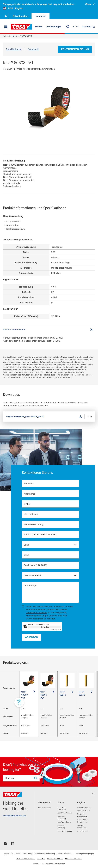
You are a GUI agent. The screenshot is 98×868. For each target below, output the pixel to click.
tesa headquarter (45, 807)
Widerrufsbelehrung (55, 858)
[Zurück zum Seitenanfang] (93, 794)
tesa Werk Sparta (64, 822)
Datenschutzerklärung (24, 854)
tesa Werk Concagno (62, 808)
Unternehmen (31, 514)
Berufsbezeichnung (34, 524)
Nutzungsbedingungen (85, 854)
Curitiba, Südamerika (82, 827)
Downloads (33, 49)
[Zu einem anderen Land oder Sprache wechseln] (76, 27)
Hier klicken (45, 627)
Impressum (9, 854)
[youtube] (13, 844)
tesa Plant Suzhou (65, 813)
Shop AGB (41, 858)
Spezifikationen (14, 49)
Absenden (32, 637)
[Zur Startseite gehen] (6, 16)
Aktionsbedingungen (73, 858)
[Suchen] (68, 27)
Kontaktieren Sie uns (75, 49)
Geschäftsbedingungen (26, 858)
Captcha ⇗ (55, 630)
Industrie (41, 16)
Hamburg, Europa (84, 807)
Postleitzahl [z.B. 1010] (36, 565)
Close (90, 4)
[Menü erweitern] (6, 27)
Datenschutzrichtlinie (36, 613)
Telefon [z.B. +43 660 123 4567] (41, 535)
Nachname (30, 494)
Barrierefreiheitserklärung (45, 854)
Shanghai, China (84, 810)
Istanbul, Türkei (83, 831)
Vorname (29, 484)
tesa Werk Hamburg (62, 827)
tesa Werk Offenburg (62, 817)
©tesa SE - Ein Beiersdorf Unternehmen (49, 864)
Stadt (27, 555)
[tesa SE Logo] (21, 27)
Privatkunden (20, 16)
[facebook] (6, 844)
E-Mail (27, 504)
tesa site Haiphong (65, 831)
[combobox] (51, 545)
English (19, 8)
